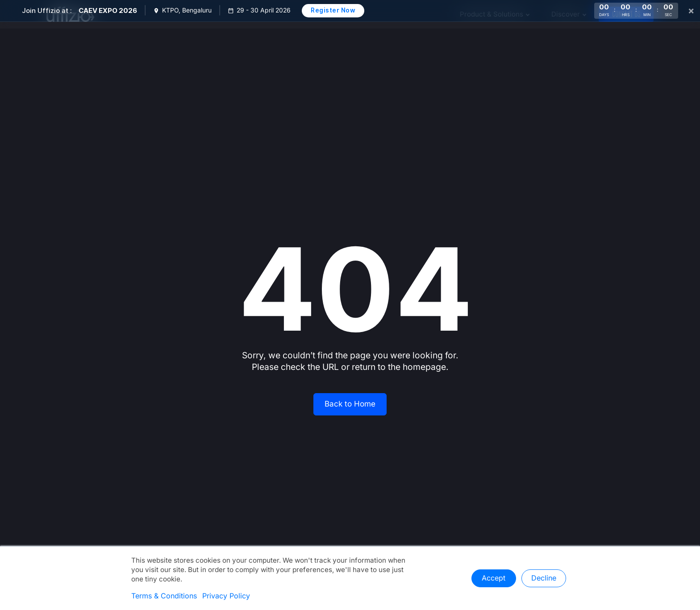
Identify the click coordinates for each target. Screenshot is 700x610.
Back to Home (350, 404)
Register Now (333, 10)
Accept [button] (494, 578)
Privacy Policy (226, 596)
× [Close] (691, 11)
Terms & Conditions (164, 596)
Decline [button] (544, 578)
